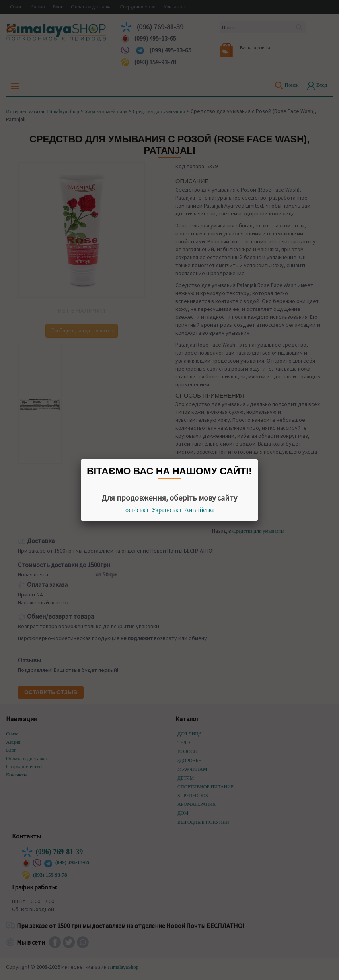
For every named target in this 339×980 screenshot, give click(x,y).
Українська (167, 510)
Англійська (200, 510)
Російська (135, 510)
